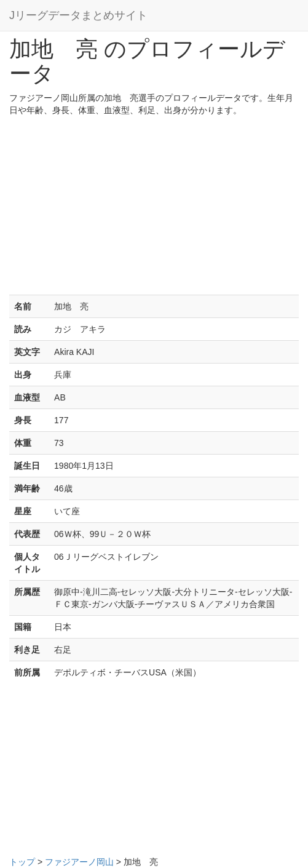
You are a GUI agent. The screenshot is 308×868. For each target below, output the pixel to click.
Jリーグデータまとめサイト (78, 15)
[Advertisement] (154, 209)
